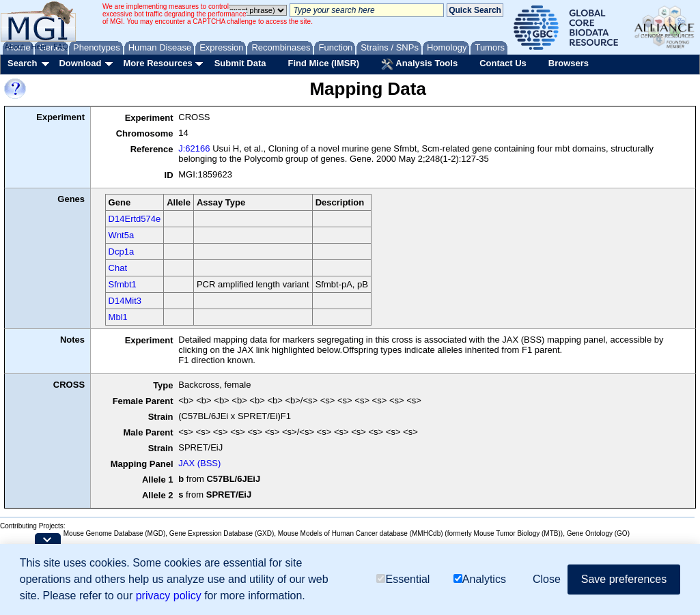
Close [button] (547, 579)
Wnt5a (122, 235)
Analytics (480, 579)
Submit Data (240, 63)
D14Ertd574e (135, 219)
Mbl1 (118, 317)
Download (80, 63)
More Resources (157, 63)
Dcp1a (122, 252)
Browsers (569, 63)
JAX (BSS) (199, 463)
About (15, 46)
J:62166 (194, 148)
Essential (403, 579)
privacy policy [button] (169, 596)
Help (39, 46)
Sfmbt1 (123, 284)
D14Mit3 (125, 301)
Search (22, 63)
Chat (118, 268)
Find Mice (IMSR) (323, 63)
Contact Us (503, 63)
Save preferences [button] (624, 579)
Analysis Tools (419, 64)
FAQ (61, 46)
